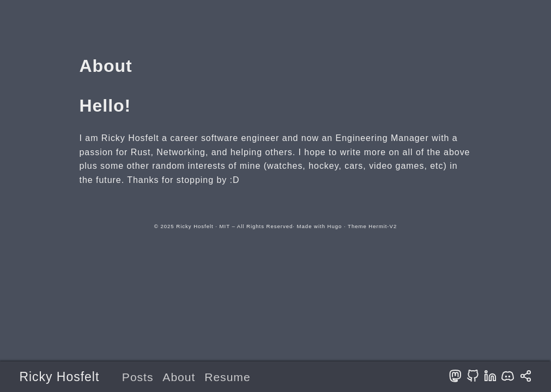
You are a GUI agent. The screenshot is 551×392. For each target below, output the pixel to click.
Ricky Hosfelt (59, 377)
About (179, 377)
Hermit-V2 (383, 226)
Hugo (335, 226)
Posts (138, 377)
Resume (227, 377)
